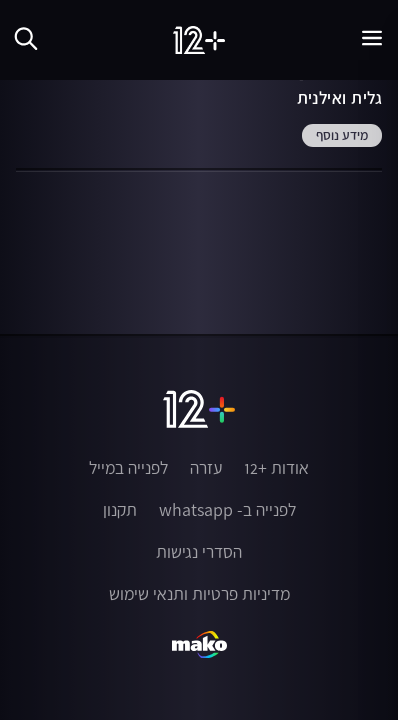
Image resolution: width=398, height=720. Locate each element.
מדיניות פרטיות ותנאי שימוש (199, 594)
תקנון (120, 510)
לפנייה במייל (128, 468)
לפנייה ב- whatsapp (227, 510)
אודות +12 (276, 468)
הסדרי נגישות (199, 552)
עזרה (206, 468)
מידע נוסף (342, 136)
